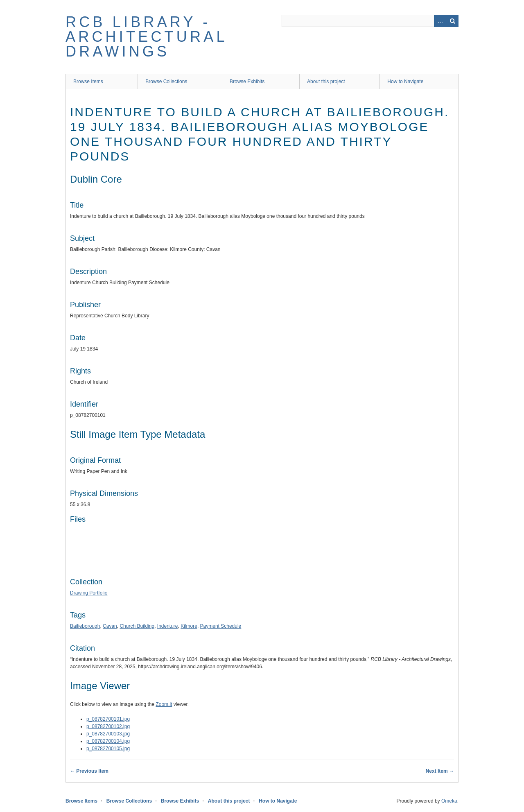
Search (452, 21)
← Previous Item (89, 771)
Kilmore (189, 626)
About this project (326, 81)
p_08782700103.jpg (108, 734)
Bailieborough (85, 626)
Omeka (449, 801)
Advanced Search (440, 21)
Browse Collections (166, 81)
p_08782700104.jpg (108, 741)
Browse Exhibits (247, 81)
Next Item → (440, 771)
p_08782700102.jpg (108, 726)
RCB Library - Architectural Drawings (146, 37)
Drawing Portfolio (89, 593)
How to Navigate (405, 81)
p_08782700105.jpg (108, 749)
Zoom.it (164, 704)
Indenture (168, 626)
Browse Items (88, 81)
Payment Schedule (221, 626)
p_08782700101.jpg (108, 719)
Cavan (110, 626)
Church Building (137, 626)
